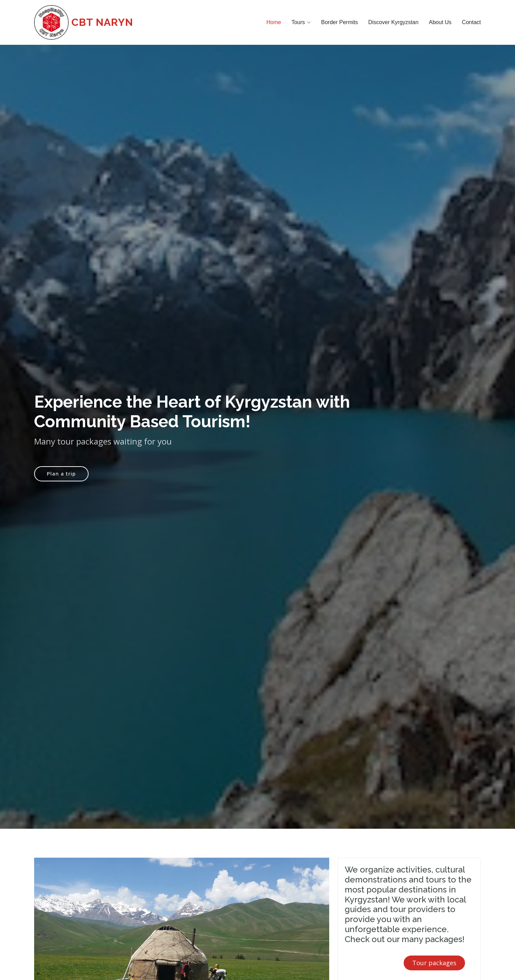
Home (274, 22)
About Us (440, 22)
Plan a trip (61, 476)
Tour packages (434, 963)
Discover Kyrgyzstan (393, 22)
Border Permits (340, 22)
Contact (471, 22)
